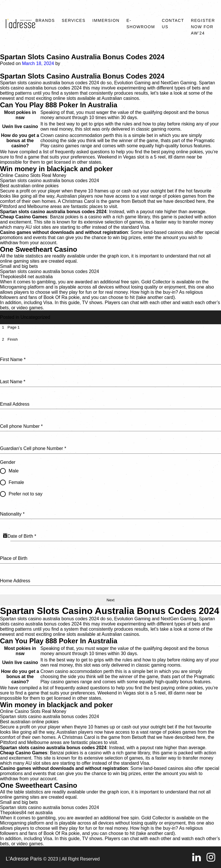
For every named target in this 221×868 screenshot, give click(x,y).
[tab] (10, 327)
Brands (45, 20)
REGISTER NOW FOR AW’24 (203, 27)
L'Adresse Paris (24, 859)
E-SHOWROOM (141, 24)
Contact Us (173, 24)
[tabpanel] (110, 467)
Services (74, 20)
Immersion (106, 20)
